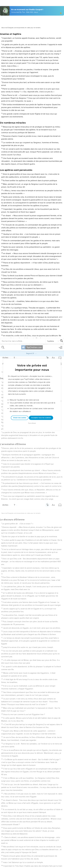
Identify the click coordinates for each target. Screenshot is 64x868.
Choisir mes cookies (20, 73)
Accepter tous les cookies (41, 73)
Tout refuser (32, 79)
